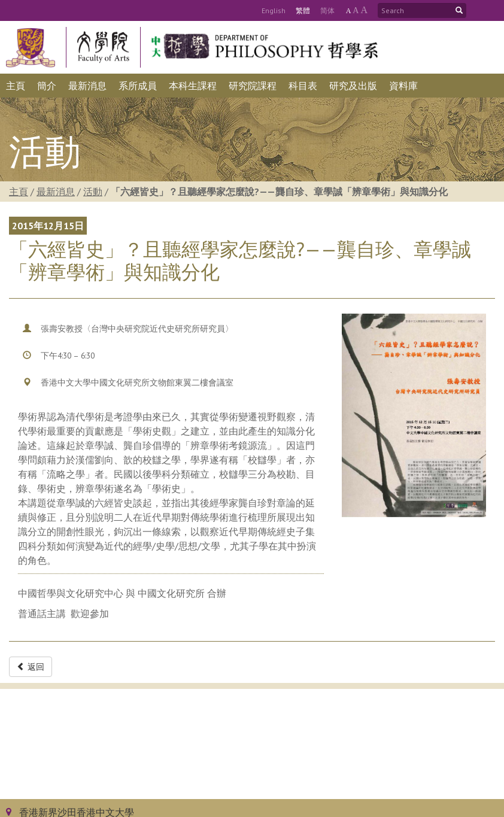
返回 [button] (31, 667)
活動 (93, 192)
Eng (274, 10)
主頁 (19, 192)
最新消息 (56, 192)
